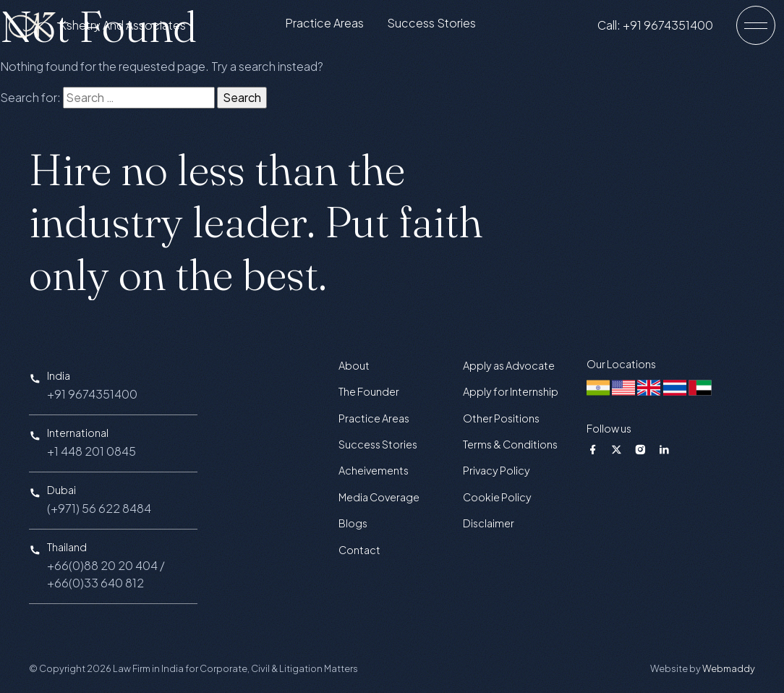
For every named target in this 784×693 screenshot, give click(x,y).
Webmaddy (729, 668)
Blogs (353, 523)
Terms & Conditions (510, 444)
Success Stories (443, 26)
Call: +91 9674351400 (667, 28)
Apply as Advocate (509, 365)
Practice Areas (336, 26)
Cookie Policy (497, 497)
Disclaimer (489, 523)
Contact (359, 550)
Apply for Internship (511, 391)
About (354, 365)
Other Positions (501, 418)
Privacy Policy (497, 470)
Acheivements (374, 470)
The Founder (369, 391)
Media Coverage (379, 497)
